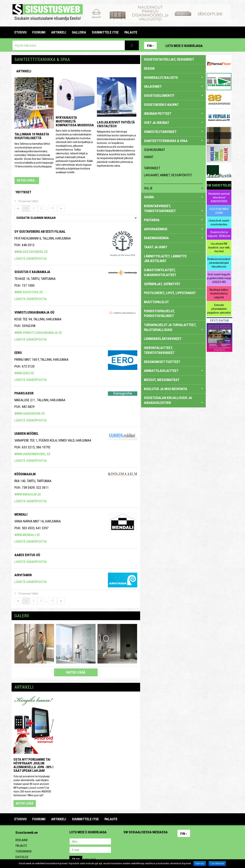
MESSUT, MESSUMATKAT (162, 380)
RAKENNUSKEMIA (173, 238)
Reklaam (21, 840)
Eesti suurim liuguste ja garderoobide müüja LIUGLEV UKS (219, 278)
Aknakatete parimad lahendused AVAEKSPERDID (219, 197)
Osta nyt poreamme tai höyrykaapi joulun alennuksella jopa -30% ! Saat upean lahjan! (33, 765)
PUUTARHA (173, 220)
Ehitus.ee (22, 857)
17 (52, 208)
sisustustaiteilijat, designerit (169, 59)
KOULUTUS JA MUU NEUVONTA (173, 389)
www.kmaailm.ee (28, 494)
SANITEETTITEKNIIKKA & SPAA (173, 141)
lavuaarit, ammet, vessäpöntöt (168, 175)
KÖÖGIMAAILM (25, 474)
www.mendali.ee (27, 535)
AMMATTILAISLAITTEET (173, 371)
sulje (173, 188)
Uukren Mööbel (27, 434)
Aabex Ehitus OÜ (27, 555)
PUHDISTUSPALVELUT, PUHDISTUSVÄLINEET (159, 313)
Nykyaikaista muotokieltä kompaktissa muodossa (75, 121)
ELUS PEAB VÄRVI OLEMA (219, 211)
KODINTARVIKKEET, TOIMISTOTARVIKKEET (173, 208)
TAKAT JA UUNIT (156, 247)
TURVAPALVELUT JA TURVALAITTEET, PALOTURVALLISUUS (173, 327)
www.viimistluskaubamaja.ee (38, 333)
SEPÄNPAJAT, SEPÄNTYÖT (162, 284)
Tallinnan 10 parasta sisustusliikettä (32, 136)
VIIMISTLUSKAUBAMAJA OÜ (34, 312)
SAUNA (173, 197)
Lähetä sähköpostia (31, 259)
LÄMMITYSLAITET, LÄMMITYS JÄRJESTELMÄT (165, 259)
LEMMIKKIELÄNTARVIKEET (163, 339)
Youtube (228, 45)
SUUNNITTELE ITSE (105, 32)
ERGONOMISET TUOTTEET (162, 362)
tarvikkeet (152, 168)
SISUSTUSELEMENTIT (173, 96)
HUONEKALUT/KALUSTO (173, 78)
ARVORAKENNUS (173, 229)
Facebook (219, 45)
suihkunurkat (154, 150)
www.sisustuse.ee (29, 292)
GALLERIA (79, 32)
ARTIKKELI (59, 32)
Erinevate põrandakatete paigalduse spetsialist (219, 309)
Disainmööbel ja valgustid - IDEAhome (219, 234)
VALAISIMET (173, 86)
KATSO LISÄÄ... (27, 180)
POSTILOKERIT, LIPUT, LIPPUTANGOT (170, 293)
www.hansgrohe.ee (30, 413)
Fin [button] (150, 46)
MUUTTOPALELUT (156, 302)
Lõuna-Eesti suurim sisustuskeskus (219, 222)
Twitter (152, 842)
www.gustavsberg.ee (31, 252)
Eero (18, 353)
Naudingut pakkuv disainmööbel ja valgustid (219, 293)
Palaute (21, 846)
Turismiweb (23, 851)
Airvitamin (23, 575)
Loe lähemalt (217, 864)
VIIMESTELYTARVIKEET (173, 132)
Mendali (21, 514)
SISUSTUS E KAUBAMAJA (32, 272)
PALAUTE (131, 32)
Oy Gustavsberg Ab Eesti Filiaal (40, 231)
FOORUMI (39, 32)
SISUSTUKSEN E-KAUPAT (161, 105)
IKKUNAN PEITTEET (173, 114)
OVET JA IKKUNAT (173, 123)
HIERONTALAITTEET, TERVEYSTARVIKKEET (159, 350)
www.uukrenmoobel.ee (32, 454)
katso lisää (76, 672)
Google (160, 842)
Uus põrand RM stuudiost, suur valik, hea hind (219, 247)
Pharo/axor (24, 393)
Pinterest (211, 45)
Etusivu (20, 32)
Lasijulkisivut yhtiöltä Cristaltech (116, 124)
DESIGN (149, 68)
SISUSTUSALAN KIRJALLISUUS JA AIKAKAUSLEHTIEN (173, 400)
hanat (149, 157)
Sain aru (200, 864)
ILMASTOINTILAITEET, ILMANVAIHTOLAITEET (160, 272)
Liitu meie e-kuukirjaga (184, 46)
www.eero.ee (24, 373)
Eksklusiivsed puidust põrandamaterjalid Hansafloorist (219, 263)
